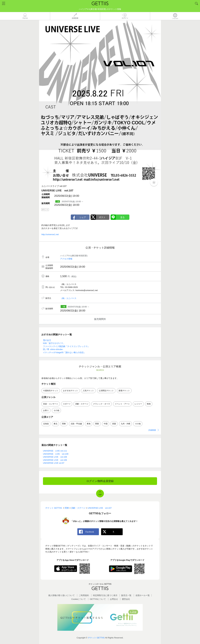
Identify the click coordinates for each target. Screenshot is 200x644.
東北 (55, 424)
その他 (56, 410)
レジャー (138, 404)
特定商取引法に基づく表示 (105, 595)
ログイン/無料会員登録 (100, 481)
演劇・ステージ (82, 404)
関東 (64, 424)
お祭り (46, 410)
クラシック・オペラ (102, 404)
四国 (114, 424)
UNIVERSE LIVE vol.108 (55, 457)
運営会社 (126, 599)
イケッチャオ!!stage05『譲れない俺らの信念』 (64, 352)
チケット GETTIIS (96, 638)
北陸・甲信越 (76, 424)
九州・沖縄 (125, 424)
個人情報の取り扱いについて (61, 595)
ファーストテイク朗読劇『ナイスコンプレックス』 (66, 346)
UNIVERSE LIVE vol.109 (56, 454)
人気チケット (88, 391)
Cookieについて (79, 599)
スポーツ (67, 404)
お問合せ (114, 599)
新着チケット (124, 391)
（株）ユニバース (68, 298)
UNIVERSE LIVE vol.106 (55, 460)
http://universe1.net (50, 234)
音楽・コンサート (51, 404)
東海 (89, 424)
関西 (97, 424)
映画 (149, 404)
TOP (100, 495)
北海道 (46, 424)
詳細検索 (152, 430)
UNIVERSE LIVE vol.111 (55, 451)
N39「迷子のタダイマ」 (54, 343)
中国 (106, 424)
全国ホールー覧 (143, 595)
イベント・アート (122, 404)
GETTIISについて (98, 599)
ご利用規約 (84, 595)
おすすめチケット (70, 391)
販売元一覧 (126, 595)
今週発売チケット (51, 391)
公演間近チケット (106, 391)
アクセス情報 (66, 259)
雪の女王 (47, 340)
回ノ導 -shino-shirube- (53, 349)
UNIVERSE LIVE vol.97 (54, 463)
